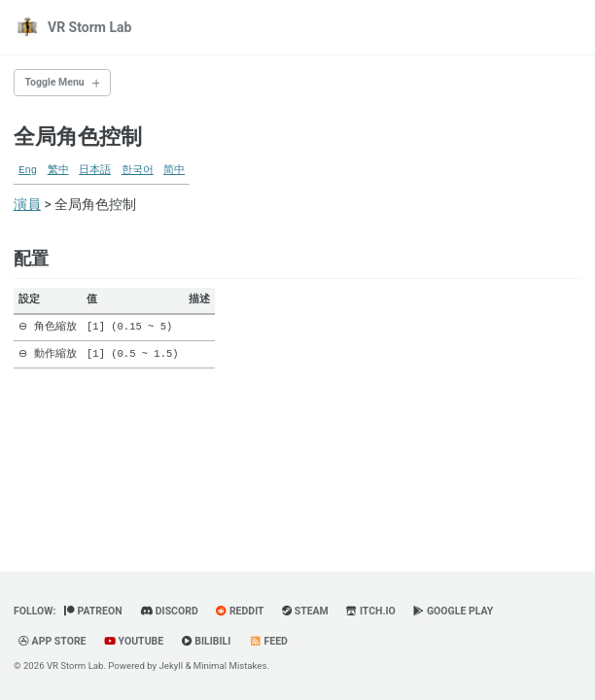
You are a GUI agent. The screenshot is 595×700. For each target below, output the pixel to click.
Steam (305, 611)
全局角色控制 (78, 137)
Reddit (240, 611)
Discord (169, 611)
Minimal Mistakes (230, 665)
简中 (174, 170)
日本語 (95, 170)
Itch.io (371, 611)
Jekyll (172, 665)
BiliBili (207, 641)
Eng (28, 170)
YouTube (134, 641)
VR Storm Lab (89, 27)
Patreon (93, 611)
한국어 (138, 170)
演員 (27, 204)
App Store (52, 641)
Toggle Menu (55, 82)
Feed (268, 641)
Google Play (453, 611)
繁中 (58, 170)
